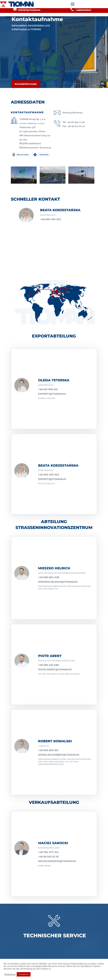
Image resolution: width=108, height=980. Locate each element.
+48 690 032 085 (48, 665)
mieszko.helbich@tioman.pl (58, 582)
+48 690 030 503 (50, 219)
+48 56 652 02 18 (48, 857)
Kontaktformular (26, 84)
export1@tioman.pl (52, 394)
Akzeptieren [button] (24, 974)
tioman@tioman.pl (72, 113)
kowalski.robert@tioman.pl (59, 755)
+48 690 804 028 (49, 577)
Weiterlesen (10, 974)
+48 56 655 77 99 (76, 122)
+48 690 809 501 (48, 750)
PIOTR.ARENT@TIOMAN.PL (55, 669)
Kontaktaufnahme (37, 19)
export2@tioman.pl (52, 479)
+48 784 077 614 (48, 852)
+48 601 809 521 (48, 389)
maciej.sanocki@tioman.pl (57, 861)
